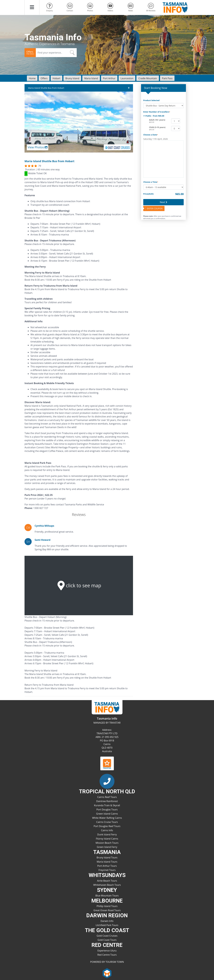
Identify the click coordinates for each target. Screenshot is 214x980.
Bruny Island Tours (107, 858)
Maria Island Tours (107, 862)
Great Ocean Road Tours (107, 910)
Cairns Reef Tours (107, 797)
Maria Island (91, 78)
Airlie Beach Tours (107, 881)
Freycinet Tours (107, 870)
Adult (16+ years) (157, 120)
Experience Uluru (107, 951)
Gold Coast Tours (107, 940)
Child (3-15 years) (157, 127)
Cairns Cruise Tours (107, 822)
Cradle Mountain (148, 78)
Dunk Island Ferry (107, 834)
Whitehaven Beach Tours (107, 885)
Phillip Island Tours (107, 906)
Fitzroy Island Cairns (107, 839)
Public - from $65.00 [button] (154, 116)
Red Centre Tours (107, 955)
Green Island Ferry (107, 847)
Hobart (56, 78)
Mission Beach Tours (107, 843)
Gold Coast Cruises (107, 936)
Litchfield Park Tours (107, 925)
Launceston (127, 78)
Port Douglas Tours (107, 810)
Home (32, 78)
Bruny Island (72, 78)
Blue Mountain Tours (107, 896)
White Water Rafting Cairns (107, 818)
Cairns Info (107, 830)
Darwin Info (107, 921)
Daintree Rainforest (107, 801)
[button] (32, 7)
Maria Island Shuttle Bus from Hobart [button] (79, 88)
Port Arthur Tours (107, 866)
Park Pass (167, 78)
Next (163, 202)
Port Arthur (109, 78)
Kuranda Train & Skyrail (107, 805)
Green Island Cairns (107, 814)
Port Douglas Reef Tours (107, 826)
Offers (44, 78)
